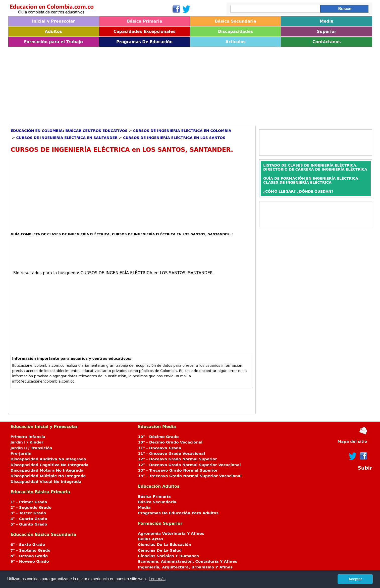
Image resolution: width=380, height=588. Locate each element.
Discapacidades (236, 31)
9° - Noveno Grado (30, 561)
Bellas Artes (151, 539)
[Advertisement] (159, 85)
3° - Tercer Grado (28, 513)
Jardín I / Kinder (27, 442)
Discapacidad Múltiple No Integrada (48, 476)
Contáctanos (327, 42)
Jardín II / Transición (31, 448)
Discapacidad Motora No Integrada (47, 470)
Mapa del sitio (352, 442)
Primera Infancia (28, 437)
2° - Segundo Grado (31, 507)
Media (327, 21)
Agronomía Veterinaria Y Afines (171, 534)
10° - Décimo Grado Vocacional (170, 442)
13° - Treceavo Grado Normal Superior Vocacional (190, 476)
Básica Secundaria (235, 21)
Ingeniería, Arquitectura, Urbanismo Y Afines (185, 567)
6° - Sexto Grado (28, 545)
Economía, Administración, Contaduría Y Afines (187, 561)
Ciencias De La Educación (165, 545)
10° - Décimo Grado (158, 437)
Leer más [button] (157, 579)
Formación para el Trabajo (53, 42)
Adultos (53, 31)
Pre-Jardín (21, 454)
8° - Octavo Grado (29, 556)
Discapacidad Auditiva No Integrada (48, 459)
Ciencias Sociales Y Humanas (168, 556)
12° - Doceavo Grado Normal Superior (177, 459)
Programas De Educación (144, 42)
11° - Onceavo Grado (159, 448)
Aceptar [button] (355, 579)
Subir (365, 468)
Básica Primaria (145, 21)
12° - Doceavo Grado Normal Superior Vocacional (189, 465)
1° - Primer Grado (29, 502)
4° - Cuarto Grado (29, 519)
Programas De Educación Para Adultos (178, 513)
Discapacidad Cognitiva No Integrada (50, 465)
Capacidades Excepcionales (144, 31)
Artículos (236, 42)
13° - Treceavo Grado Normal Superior (178, 470)
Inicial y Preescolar (53, 21)
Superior (327, 31)
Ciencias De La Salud (160, 550)
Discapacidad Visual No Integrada (46, 482)
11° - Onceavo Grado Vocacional (171, 454)
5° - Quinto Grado (29, 524)
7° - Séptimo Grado (31, 550)
